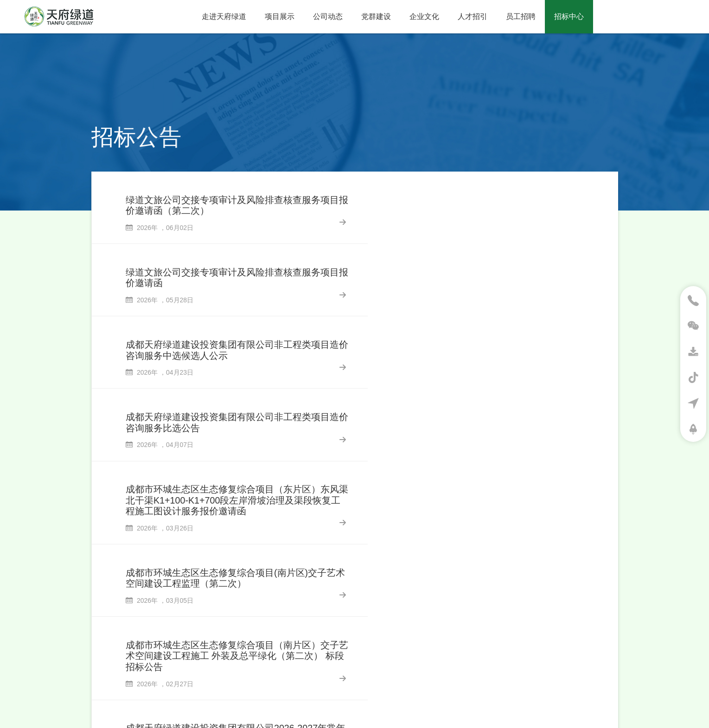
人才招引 (473, 16)
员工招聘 (521, 16)
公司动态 (328, 16)
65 (411, 603)
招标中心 (569, 16)
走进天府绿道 (224, 16)
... (383, 603)
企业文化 (424, 16)
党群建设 (376, 16)
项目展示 (280, 16)
